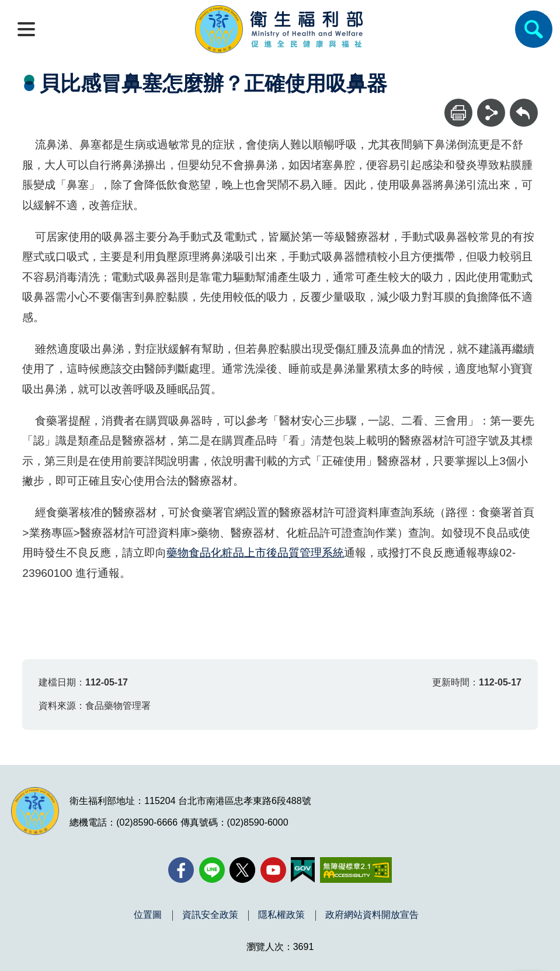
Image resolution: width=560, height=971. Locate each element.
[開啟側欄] (26, 29)
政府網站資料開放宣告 (372, 915)
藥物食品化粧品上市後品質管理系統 (255, 553)
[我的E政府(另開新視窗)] (303, 870)
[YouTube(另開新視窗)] (273, 870)
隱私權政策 (281, 915)
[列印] (458, 113)
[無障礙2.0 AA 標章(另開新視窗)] (356, 870)
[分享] (491, 113)
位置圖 (148, 915)
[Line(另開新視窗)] (212, 870)
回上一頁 (524, 104)
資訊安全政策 (210, 915)
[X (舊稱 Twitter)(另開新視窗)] (242, 870)
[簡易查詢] (534, 29)
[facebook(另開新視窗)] (181, 870)
